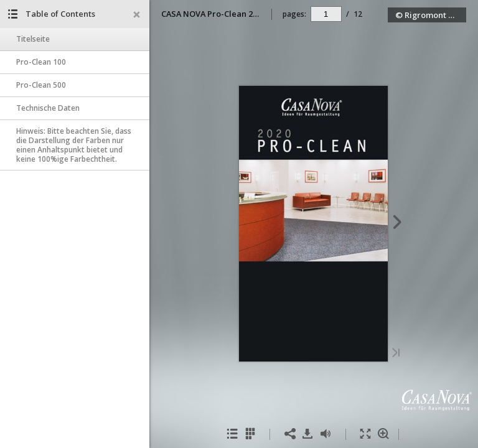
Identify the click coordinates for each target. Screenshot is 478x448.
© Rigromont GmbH (431, 15)
